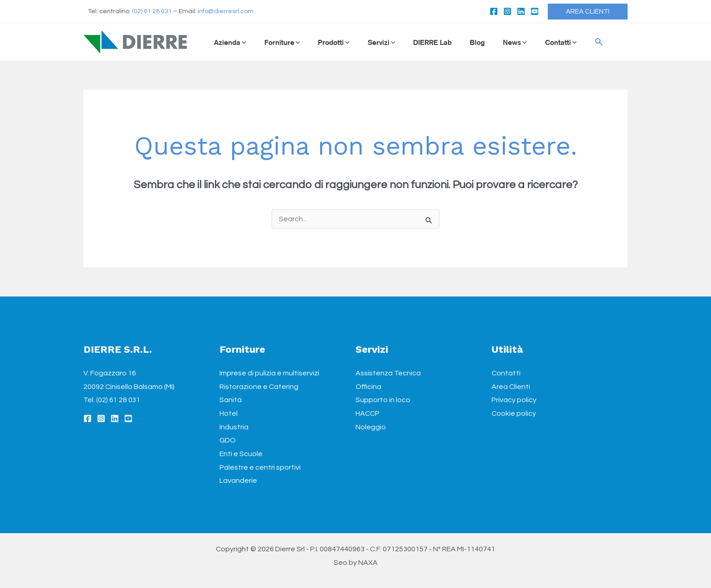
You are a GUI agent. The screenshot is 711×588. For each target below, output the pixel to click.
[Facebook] (494, 11)
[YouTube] (535, 11)
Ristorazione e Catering (259, 387)
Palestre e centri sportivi (260, 467)
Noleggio (371, 427)
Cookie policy (514, 413)
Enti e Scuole (241, 454)
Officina (368, 387)
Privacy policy (514, 400)
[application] (241, 42)
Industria (234, 427)
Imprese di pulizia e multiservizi (269, 373)
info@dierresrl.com (226, 11)
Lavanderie (238, 481)
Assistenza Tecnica (388, 373)
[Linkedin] (521, 11)
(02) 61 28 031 (152, 11)
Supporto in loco (383, 400)
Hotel (229, 413)
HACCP (368, 413)
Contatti (506, 373)
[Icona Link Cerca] (570, 42)
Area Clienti (511, 387)
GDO (228, 440)
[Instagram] (507, 11)
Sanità (231, 400)
